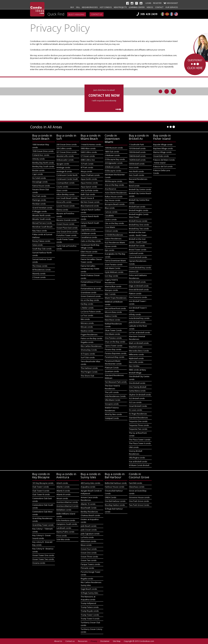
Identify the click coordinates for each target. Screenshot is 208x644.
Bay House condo (113, 200)
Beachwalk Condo (89, 508)
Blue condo (110, 208)
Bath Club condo (88, 194)
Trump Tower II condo (90, 619)
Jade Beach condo (89, 526)
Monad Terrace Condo (42, 223)
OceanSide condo (161, 156)
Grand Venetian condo (42, 208)
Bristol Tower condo (138, 250)
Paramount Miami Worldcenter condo (113, 362)
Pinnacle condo (87, 568)
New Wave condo (113, 320)
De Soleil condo (39, 178)
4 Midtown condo (112, 167)
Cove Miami (110, 227)
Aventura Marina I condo (67, 502)
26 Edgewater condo (114, 163)
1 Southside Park (136, 144)
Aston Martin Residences (116, 193)
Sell (78, 7)
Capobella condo (88, 230)
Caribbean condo (88, 233)
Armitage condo (63, 167)
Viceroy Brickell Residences (136, 452)
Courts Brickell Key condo (140, 268)
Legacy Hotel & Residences (111, 281)
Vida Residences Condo (115, 396)
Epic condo (110, 250)
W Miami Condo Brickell (139, 465)
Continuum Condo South (67, 179)
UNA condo (134, 447)
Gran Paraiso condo (114, 264)
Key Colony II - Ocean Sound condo (42, 537)
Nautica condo (87, 331)
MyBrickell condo (136, 358)
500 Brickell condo (137, 164)
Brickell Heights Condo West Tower (139, 216)
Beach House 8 (87, 198)
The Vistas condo (40, 266)
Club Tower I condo (41, 487)
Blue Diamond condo (90, 206)
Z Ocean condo (39, 277)
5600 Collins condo (89, 152)
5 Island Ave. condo (41, 155)
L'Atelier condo (87, 308)
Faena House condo (41, 186)
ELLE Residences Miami (115, 242)
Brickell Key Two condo (139, 229)
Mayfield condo (136, 347)
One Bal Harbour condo (115, 501)
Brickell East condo (137, 207)
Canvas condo (111, 212)
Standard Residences (138, 418)
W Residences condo (42, 270)
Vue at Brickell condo (138, 462)
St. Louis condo (136, 410)
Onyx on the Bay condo (115, 342)
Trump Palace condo (90, 607)
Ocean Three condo (89, 557)
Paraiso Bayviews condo (116, 353)
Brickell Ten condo (137, 246)
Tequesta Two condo (138, 429)
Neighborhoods (90, 7)
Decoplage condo (40, 182)
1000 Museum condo (114, 148)
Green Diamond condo (91, 296)
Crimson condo (111, 231)
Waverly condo (39, 274)
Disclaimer (105, 641)
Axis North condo (136, 171)
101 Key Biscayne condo (43, 483)
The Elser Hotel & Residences (112, 387)
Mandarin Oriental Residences (137, 338)
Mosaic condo (87, 327)
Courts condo (62, 187)
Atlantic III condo (63, 494)
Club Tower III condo (41, 494)
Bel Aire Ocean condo (90, 202)
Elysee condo (111, 246)
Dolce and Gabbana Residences (138, 277)
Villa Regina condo (137, 458)
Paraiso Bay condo (113, 349)
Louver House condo (66, 206)
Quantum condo (112, 371)
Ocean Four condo (89, 549)
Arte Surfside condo (89, 190)
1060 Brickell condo (137, 156)
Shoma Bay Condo (89, 350)
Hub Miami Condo (113, 268)
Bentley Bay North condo (43, 163)
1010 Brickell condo (137, 148)
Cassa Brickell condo (138, 257)
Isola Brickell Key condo (139, 318)
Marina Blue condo (113, 286)
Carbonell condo (136, 253)
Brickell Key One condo (139, 225)
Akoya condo (86, 171)
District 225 (134, 272)
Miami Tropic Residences (116, 298)
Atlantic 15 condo (88, 504)
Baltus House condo (114, 197)
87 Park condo (87, 167)
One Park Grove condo (139, 501)
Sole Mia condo (63, 539)
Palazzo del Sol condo (163, 166)
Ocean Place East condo (67, 228)
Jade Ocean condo (89, 530)
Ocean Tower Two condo (43, 559)
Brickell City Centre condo (140, 189)
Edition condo (87, 255)
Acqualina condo (88, 487)
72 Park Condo (87, 164)
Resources (83, 641)
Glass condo (62, 190)
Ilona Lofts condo (64, 202)
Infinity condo (135, 314)
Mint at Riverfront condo (115, 308)
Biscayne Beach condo (115, 204)
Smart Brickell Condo (138, 406)
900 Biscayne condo (114, 181)
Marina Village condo (162, 152)
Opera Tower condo (114, 346)
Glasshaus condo (137, 487)
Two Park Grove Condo (139, 505)
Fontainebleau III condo (91, 289)
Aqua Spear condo (89, 187)
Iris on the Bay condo (90, 300)
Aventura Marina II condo (67, 506)
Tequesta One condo (138, 421)
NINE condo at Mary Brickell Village (138, 371)
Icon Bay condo (112, 276)
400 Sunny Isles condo (90, 483)
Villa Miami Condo (113, 400)
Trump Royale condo (90, 611)
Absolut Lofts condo (65, 156)
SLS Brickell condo (137, 398)
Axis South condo (137, 175)
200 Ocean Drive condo (67, 144)
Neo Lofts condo (136, 362)
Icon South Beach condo (67, 198)
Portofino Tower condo (67, 235)
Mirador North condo (41, 215)
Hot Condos (106, 7)
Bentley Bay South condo (43, 166)
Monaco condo (87, 323)
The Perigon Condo (89, 372)
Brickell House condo (138, 221)
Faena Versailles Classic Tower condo (91, 261)
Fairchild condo (136, 483)
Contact (159, 7)
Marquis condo (111, 290)
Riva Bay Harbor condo (115, 505)
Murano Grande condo (67, 220)
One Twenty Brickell (138, 387)
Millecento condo (136, 354)
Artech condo (62, 483)
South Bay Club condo (42, 249)
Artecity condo (39, 159)
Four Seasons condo (138, 297)
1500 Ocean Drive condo (43, 151)
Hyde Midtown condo (114, 272)
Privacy (94, 641)
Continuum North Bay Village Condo (90, 246)
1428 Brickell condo (137, 160)
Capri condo (38, 174)
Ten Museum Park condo (116, 382)
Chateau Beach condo (90, 515)
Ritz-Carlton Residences (91, 346)
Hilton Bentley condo (66, 194)
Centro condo (111, 219)
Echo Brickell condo (137, 282)
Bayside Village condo (163, 144)
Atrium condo (62, 498)
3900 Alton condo (88, 148)
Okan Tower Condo (113, 330)
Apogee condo (63, 164)
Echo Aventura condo (66, 520)
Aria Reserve (110, 189)
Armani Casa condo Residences (89, 499)
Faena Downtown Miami (115, 261)
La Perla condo (87, 537)
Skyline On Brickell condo (140, 395)
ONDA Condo (111, 497)
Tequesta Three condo (139, 425)
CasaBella (109, 216)
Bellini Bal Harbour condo (116, 483)
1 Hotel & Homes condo (91, 144)
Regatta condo (87, 342)
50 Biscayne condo (113, 171)
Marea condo (62, 210)
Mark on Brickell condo (139, 343)
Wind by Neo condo (113, 414)
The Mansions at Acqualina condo (88, 598)
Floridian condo (39, 204)
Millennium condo (88, 541)
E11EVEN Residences (114, 235)
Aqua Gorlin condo (89, 179)
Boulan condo (38, 170)
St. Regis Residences (138, 414)
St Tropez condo (88, 354)
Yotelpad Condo (112, 418)
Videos (150, 7)
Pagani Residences (89, 334)
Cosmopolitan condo (66, 183)
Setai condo (38, 245)
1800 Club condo (112, 152)
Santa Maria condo (137, 391)
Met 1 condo (110, 294)
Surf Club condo (88, 357)
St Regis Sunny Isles (89, 593)
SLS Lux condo (135, 402)
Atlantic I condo (63, 487)
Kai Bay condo (87, 304)
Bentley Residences (89, 512)
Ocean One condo (89, 553)
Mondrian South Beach (42, 227)
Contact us (97, 14)
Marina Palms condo (65, 532)
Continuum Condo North (67, 175)
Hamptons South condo (67, 524)
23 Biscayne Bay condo (115, 159)
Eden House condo (89, 252)
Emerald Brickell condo (139, 290)
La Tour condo (87, 315)
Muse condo (86, 545)
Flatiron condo (135, 293)
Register (157, 3)
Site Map (117, 641)
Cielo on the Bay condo (91, 241)
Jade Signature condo (90, 534)
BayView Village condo (163, 148)
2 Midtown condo (112, 155)
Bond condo (134, 186)
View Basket (172, 3)
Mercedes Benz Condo (139, 351)
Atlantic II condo (63, 491)
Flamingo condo (39, 200)
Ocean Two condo (89, 560)
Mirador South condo (42, 219)
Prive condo (62, 536)
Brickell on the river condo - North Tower (138, 234)
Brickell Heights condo (139, 210)
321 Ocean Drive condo (67, 152)
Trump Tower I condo (90, 615)
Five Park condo (39, 196)
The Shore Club (87, 376)
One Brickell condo (137, 383)
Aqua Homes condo (89, 183)
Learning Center (137, 7)
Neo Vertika (134, 366)
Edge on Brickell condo (139, 286)
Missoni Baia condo (113, 312)
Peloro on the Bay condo (92, 338)
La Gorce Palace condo (91, 312)
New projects (120, 7)
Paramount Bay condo (115, 357)
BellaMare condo (64, 510)
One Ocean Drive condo (67, 232)
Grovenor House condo (139, 497)
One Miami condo (113, 334)
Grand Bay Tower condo (43, 525)
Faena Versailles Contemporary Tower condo (90, 269)
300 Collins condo (64, 148)
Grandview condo (89, 292)
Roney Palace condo (41, 241)
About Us (58, 641)
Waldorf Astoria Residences (112, 409)
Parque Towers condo (90, 564)
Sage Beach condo (89, 589)
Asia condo (134, 167)
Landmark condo (64, 528)
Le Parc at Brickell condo (140, 332)
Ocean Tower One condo (43, 555)
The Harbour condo (89, 368)
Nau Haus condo (40, 231)
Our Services (172, 7)
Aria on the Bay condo (114, 185)
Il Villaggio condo (40, 211)
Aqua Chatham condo (90, 175)
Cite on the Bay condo (114, 223)
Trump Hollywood (88, 603)
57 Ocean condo (88, 156)
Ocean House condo (65, 224)
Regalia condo (87, 579)
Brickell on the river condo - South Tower (138, 240)
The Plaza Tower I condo (140, 440)
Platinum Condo (112, 368)
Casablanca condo (89, 237)
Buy (72, 7)
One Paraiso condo (113, 338)
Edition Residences (113, 239)
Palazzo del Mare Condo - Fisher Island (164, 161)
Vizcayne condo (112, 404)
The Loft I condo (112, 392)
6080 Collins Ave (88, 160)
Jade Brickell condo (137, 322)
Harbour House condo (115, 487)
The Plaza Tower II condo (140, 443)
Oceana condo (39, 563)
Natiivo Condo (111, 316)
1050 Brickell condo (137, 152)
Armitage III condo (64, 171)
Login (148, 3)
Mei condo (85, 319)
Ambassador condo (65, 160)
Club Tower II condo (41, 491)
